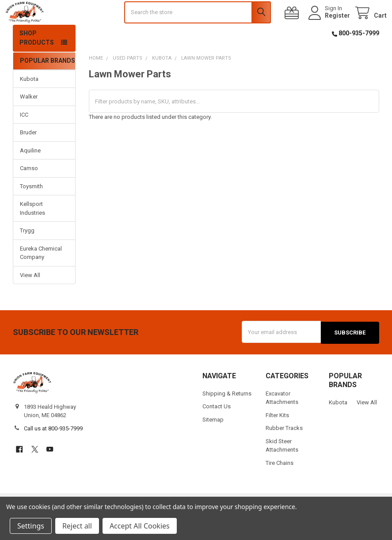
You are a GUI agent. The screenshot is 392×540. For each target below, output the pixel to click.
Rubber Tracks (284, 451)
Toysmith (31, 210)
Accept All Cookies (140, 526)
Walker (29, 120)
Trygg (27, 254)
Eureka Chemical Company (41, 276)
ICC (24, 138)
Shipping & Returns (227, 416)
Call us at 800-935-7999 (53, 451)
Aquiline (30, 174)
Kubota (29, 102)
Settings (31, 526)
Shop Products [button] (37, 62)
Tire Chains (280, 485)
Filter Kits (277, 438)
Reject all (77, 526)
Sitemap (213, 443)
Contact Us (217, 429)
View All (30, 299)
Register (330, 27)
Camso (29, 192)
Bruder (28, 156)
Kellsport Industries (32, 232)
